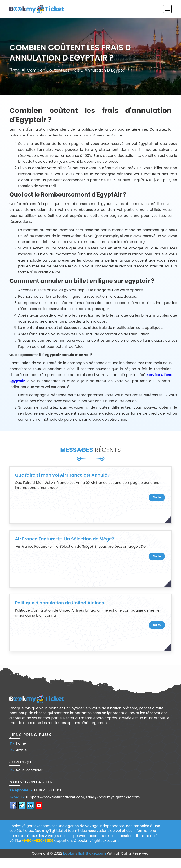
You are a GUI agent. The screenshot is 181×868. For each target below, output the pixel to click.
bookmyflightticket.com (85, 853)
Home (14, 70)
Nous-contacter (29, 770)
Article (21, 750)
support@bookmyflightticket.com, (55, 797)
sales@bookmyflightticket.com (113, 797)
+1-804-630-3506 (49, 790)
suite (157, 497)
